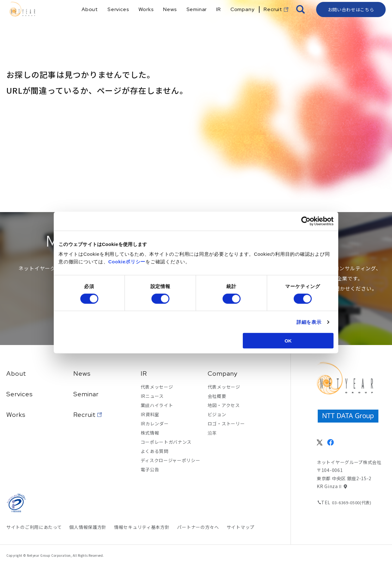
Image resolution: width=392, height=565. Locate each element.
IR (144, 374)
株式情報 (150, 433)
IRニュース (152, 396)
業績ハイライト (157, 405)
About (16, 374)
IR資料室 (150, 414)
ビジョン (217, 414)
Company (223, 374)
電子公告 (150, 469)
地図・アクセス (224, 405)
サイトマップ (241, 527)
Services (20, 394)
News (82, 374)
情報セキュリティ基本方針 (142, 527)
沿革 (212, 433)
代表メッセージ (157, 387)
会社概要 (217, 396)
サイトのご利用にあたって (34, 527)
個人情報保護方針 (88, 527)
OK (288, 341)
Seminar (86, 394)
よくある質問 (155, 451)
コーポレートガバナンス (166, 442)
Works (16, 415)
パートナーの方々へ (198, 527)
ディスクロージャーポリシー (171, 460)
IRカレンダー (155, 424)
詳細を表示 (309, 322)
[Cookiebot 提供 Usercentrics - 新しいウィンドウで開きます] (306, 221)
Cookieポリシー (127, 262)
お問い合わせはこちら (351, 21)
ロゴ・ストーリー (226, 424)
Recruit (85, 415)
